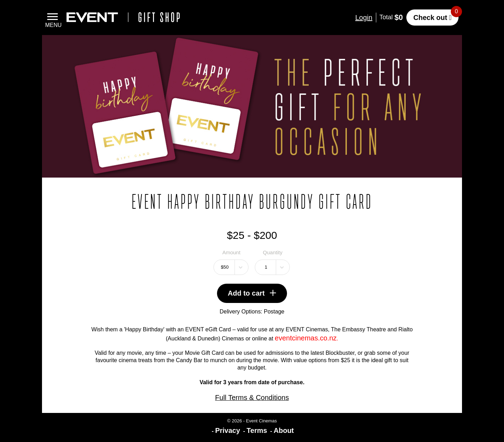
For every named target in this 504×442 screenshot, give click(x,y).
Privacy (228, 430)
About (284, 430)
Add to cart (252, 293)
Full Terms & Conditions (252, 398)
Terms (257, 430)
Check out (430, 18)
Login (364, 18)
